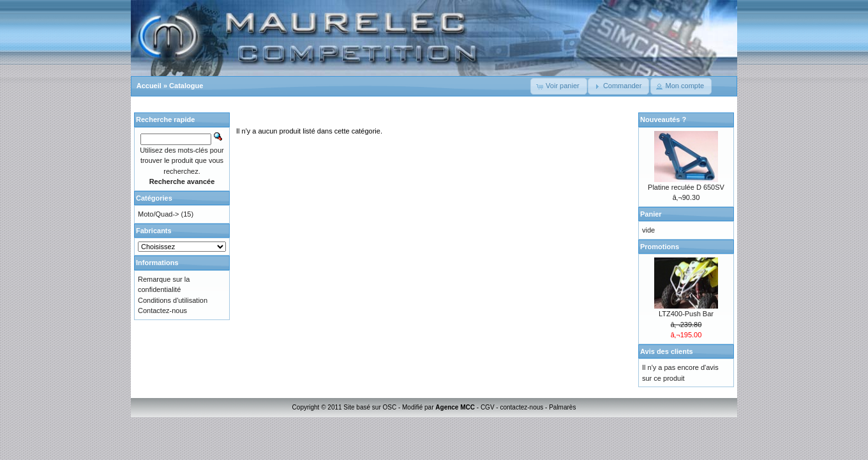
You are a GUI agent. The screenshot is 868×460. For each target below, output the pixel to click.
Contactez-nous (162, 310)
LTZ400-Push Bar (686, 314)
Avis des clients (667, 351)
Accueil (149, 86)
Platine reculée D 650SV (686, 187)
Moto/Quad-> (159, 214)
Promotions (660, 247)
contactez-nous (521, 407)
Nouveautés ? (663, 119)
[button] (559, 86)
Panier (651, 214)
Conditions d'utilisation (173, 300)
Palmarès (562, 407)
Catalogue (186, 86)
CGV (488, 407)
